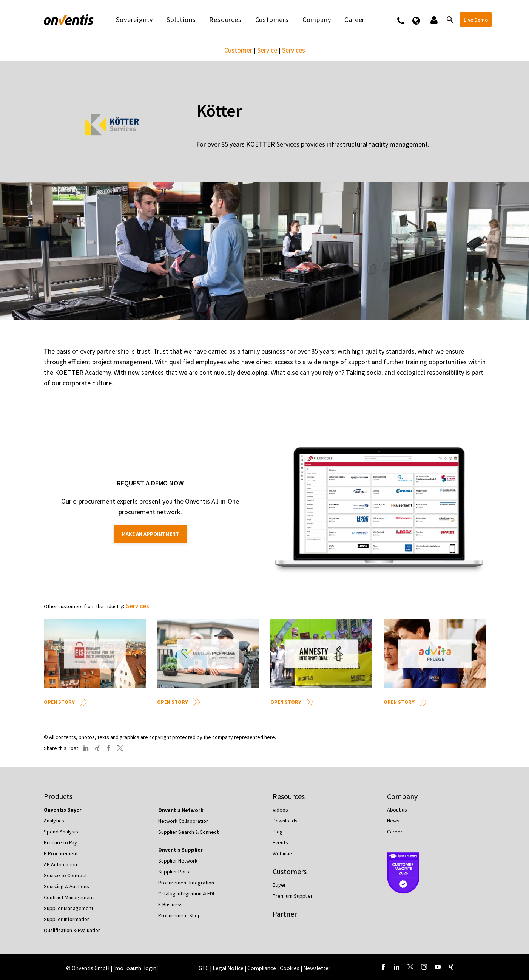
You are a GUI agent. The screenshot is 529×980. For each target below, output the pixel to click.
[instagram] (424, 967)
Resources (225, 20)
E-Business (170, 904)
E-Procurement (61, 853)
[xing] (451, 967)
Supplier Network (178, 861)
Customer (238, 50)
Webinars (283, 853)
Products (58, 796)
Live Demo (476, 20)
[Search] (450, 20)
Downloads (285, 821)
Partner (285, 914)
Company (317, 20)
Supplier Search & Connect (188, 832)
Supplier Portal (175, 872)
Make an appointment (150, 534)
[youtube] (438, 967)
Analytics (54, 821)
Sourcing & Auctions (66, 886)
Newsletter (317, 968)
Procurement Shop (180, 915)
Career (355, 20)
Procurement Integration (186, 883)
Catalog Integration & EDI (186, 893)
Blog (278, 832)
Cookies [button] (290, 968)
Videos (280, 810)
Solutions (181, 20)
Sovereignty (134, 20)
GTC (204, 968)
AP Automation (60, 864)
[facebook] (383, 967)
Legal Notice (229, 968)
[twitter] (410, 967)
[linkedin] (397, 967)
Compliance (262, 968)
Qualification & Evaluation (72, 930)
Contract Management (69, 897)
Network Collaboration (184, 821)
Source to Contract (65, 875)
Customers (272, 20)
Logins (433, 20)
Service (267, 50)
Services (294, 50)
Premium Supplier (293, 896)
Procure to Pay (60, 842)
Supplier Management (69, 908)
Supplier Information (67, 919)
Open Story (59, 702)
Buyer (279, 885)
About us (397, 810)
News (393, 821)
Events (280, 842)
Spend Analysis (61, 832)
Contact (406, 20)
